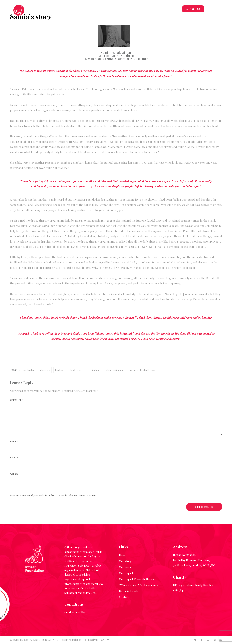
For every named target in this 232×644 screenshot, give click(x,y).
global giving (75, 370)
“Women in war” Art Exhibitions (138, 585)
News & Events (129, 591)
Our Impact (126, 573)
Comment (16, 400)
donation (45, 370)
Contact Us (193, 9)
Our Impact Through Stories (137, 579)
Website (14, 474)
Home (123, 555)
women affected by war (143, 370)
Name (14, 441)
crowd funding (27, 370)
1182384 (178, 590)
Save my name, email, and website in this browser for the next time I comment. (53, 495)
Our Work (125, 567)
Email (14, 457)
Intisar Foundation (115, 370)
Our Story (125, 561)
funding (59, 370)
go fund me (93, 370)
